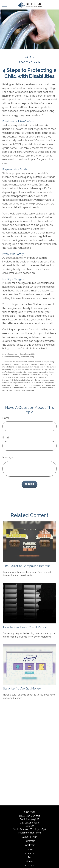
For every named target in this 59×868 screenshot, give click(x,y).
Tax (30, 857)
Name (6, 418)
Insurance (30, 853)
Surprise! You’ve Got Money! (22, 688)
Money (29, 862)
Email (6, 438)
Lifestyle (30, 866)
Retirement (30, 841)
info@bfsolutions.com (30, 833)
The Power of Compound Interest (27, 566)
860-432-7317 (33, 816)
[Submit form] (29, 484)
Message (8, 457)
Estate (30, 849)
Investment (30, 845)
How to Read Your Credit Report (25, 627)
